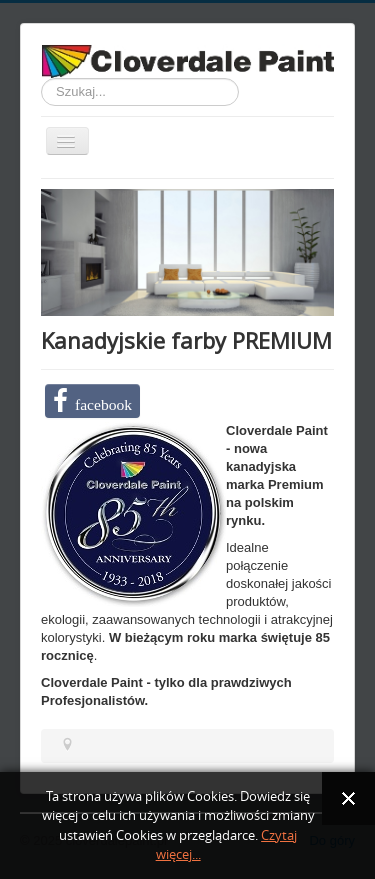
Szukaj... (41, 78)
